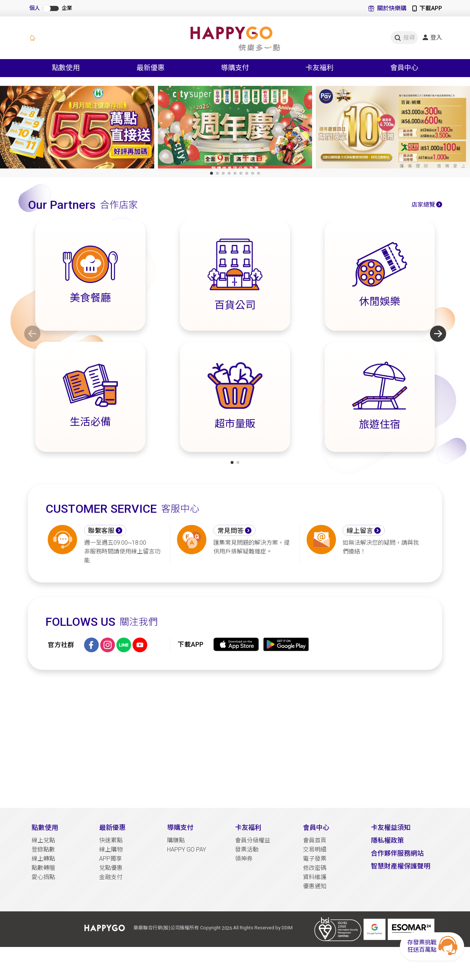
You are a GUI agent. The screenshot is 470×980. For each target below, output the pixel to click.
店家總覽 (423, 205)
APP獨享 (111, 859)
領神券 (244, 859)
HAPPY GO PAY (187, 850)
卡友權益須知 (391, 827)
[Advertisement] (235, 739)
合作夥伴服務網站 (397, 853)
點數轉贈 (43, 868)
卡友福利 (248, 827)
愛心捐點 (43, 877)
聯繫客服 (101, 531)
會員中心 (316, 827)
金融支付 (111, 877)
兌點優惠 (111, 868)
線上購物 (111, 850)
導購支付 (180, 827)
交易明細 (315, 850)
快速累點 (111, 840)
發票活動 (247, 850)
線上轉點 (43, 859)
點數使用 (45, 827)
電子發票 (315, 859)
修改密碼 (315, 868)
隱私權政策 (387, 840)
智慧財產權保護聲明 (401, 866)
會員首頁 (315, 840)
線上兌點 (43, 840)
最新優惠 (112, 827)
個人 (35, 8)
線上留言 (360, 531)
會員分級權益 (253, 840)
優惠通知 (315, 886)
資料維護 (315, 877)
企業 (67, 8)
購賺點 (176, 840)
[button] (211, 173)
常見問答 (231, 531)
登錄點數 (43, 850)
